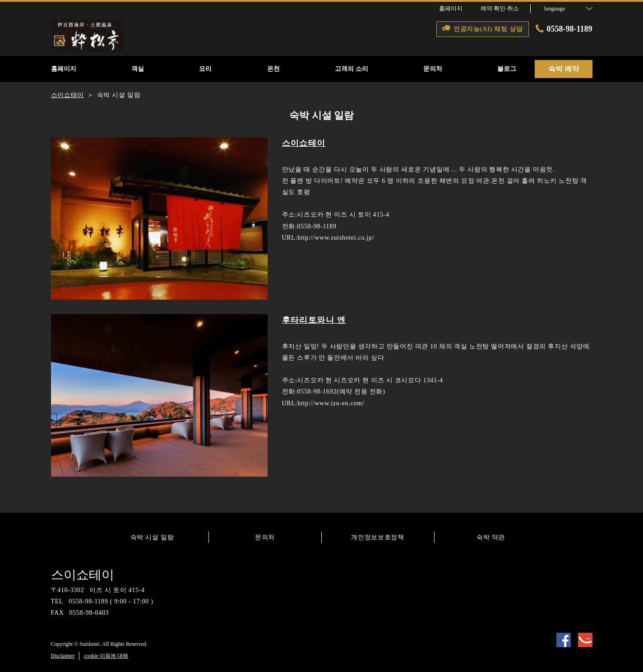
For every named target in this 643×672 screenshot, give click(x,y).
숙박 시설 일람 (152, 537)
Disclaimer (63, 656)
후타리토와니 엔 (314, 320)
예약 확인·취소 (500, 8)
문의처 (265, 537)
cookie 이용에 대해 (106, 656)
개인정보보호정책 (378, 537)
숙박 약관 (491, 537)
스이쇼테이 (304, 143)
